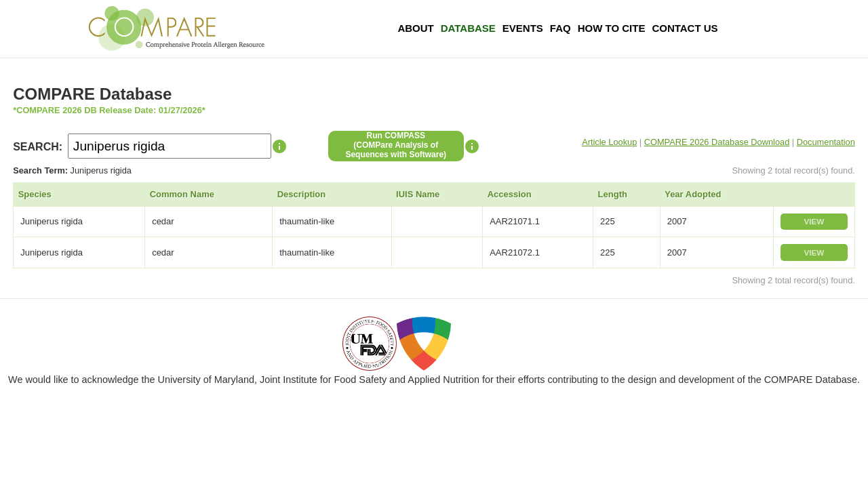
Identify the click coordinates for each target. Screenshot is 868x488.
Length (613, 194)
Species (35, 194)
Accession (510, 194)
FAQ (560, 28)
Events (523, 28)
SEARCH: (38, 147)
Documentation (826, 142)
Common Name (182, 194)
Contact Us (685, 28)
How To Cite (612, 28)
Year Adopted (693, 194)
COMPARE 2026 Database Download (717, 142)
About (415, 28)
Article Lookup (609, 142)
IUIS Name (418, 194)
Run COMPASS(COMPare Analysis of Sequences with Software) (396, 145)
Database (468, 28)
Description (302, 194)
